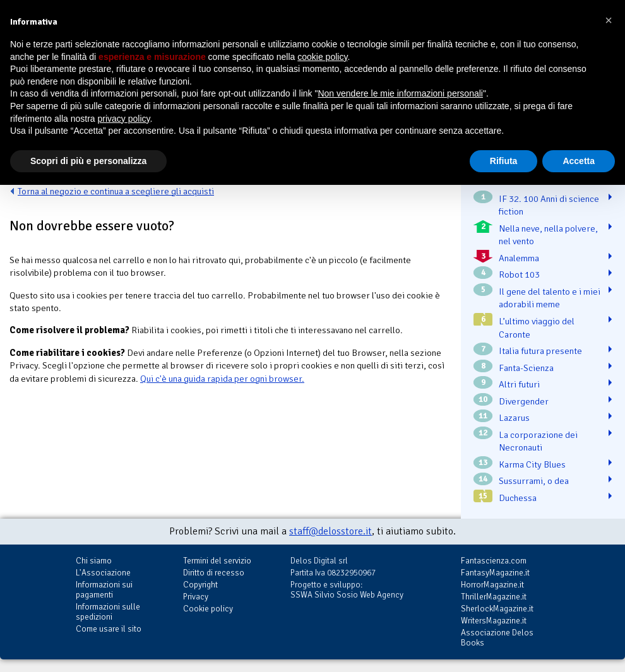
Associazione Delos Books (497, 638)
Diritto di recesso (214, 573)
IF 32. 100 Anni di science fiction (549, 205)
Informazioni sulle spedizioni (108, 612)
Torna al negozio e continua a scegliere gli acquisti (116, 191)
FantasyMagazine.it (495, 573)
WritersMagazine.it (494, 621)
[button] (609, 20)
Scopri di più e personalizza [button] (88, 161)
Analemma (519, 258)
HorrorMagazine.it (492, 585)
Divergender (524, 401)
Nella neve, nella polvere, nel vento (548, 235)
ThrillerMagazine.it (494, 597)
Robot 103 (519, 274)
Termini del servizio (217, 561)
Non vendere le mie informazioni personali (400, 93)
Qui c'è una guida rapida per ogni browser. (222, 379)
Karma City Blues (532, 464)
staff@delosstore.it (330, 531)
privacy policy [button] (124, 119)
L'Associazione (103, 573)
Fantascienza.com (494, 561)
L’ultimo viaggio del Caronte (537, 328)
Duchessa (518, 498)
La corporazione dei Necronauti (538, 441)
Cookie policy (208, 609)
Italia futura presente (540, 351)
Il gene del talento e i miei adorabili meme (550, 298)
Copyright (200, 585)
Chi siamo (94, 561)
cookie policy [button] (322, 57)
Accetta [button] (579, 161)
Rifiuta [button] (504, 161)
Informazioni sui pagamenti (104, 590)
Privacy (196, 597)
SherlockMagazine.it (497, 609)
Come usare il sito (109, 629)
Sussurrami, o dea (534, 481)
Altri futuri (519, 384)
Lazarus (514, 418)
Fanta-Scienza (526, 368)
